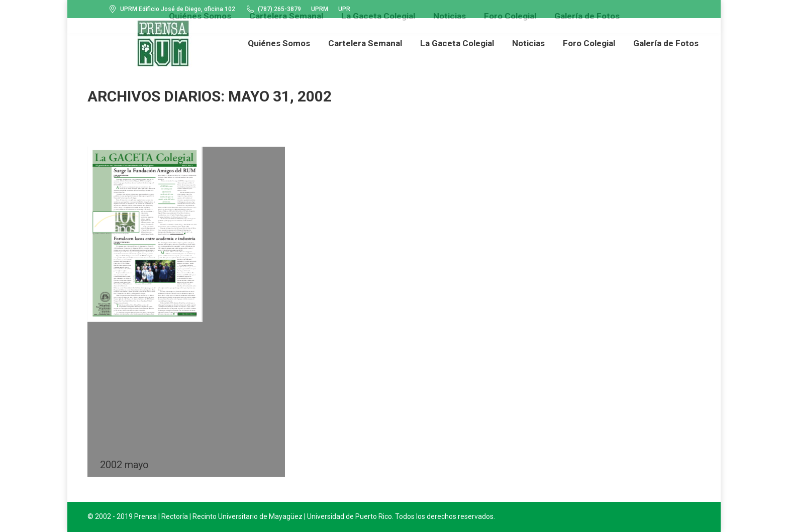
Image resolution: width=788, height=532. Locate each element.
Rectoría (175, 516)
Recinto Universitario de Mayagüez (248, 516)
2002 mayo (124, 465)
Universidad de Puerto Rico (350, 516)
